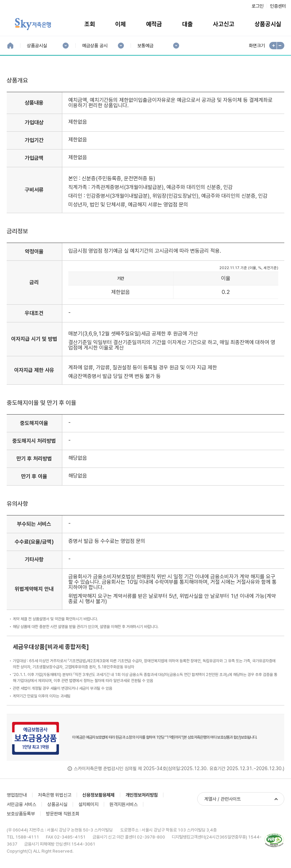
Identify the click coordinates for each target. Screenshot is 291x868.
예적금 (154, 24)
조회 (90, 24)
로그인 (258, 6)
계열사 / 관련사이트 (223, 799)
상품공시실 (37, 46)
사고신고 (224, 24)
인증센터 (278, 6)
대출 (188, 24)
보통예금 (145, 46)
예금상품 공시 (95, 46)
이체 (121, 24)
